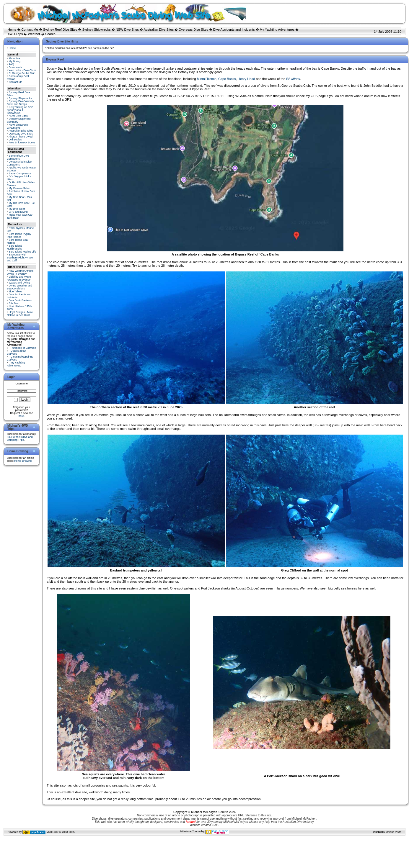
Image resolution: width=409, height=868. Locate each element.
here (21, 416)
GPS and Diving (18, 212)
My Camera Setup (20, 188)
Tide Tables (15, 291)
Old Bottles (15, 140)
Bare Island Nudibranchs (14, 247)
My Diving (15, 61)
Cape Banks (227, 79)
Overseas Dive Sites (193, 30)
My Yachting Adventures (277, 30)
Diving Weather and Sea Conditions (19, 287)
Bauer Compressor (20, 173)
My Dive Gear (17, 209)
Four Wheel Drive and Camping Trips (20, 438)
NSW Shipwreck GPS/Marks (17, 126)
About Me (14, 58)
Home (12, 30)
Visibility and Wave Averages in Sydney (19, 278)
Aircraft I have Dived (21, 137)
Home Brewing (23, 461)
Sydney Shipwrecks (97, 30)
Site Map (14, 303)
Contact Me (30, 30)
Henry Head (246, 79)
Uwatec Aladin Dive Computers (19, 163)
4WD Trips (15, 34)
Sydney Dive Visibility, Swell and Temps (21, 103)
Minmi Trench (207, 79)
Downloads (16, 67)
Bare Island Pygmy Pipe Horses (19, 235)
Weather (34, 34)
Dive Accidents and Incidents (234, 30)
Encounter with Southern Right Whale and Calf (20, 258)
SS (293, 79)
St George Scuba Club (22, 73)
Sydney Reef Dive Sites (60, 30)
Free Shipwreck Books (22, 143)
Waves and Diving (19, 283)
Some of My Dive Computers (18, 157)
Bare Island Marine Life (23, 252)
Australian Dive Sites (159, 30)
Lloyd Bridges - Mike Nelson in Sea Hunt (20, 314)
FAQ (12, 64)
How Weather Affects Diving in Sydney (20, 272)
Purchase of (23, 348)
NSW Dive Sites (127, 30)
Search (50, 34)
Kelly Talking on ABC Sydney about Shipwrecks (20, 110)
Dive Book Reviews (20, 300)
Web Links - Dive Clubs (23, 70)
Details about (17, 352)
